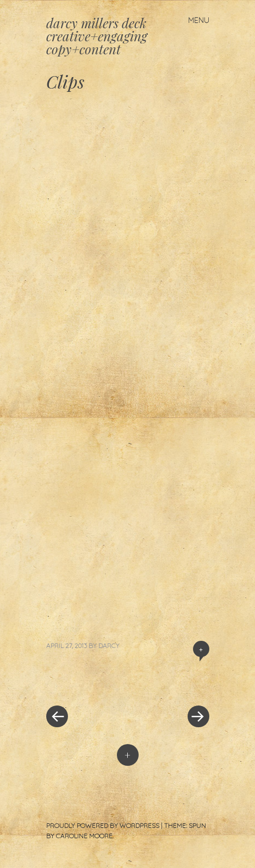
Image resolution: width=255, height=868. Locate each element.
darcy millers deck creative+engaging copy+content (97, 36)
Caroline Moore (84, 836)
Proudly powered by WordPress (103, 825)
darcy (109, 645)
